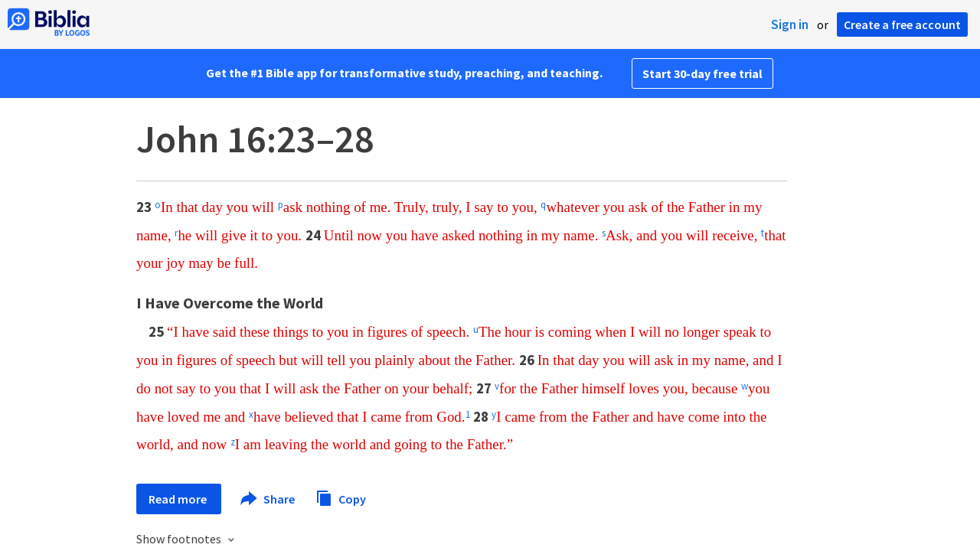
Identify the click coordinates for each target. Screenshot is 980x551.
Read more (179, 499)
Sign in (790, 24)
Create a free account (902, 24)
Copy (341, 497)
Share (268, 499)
